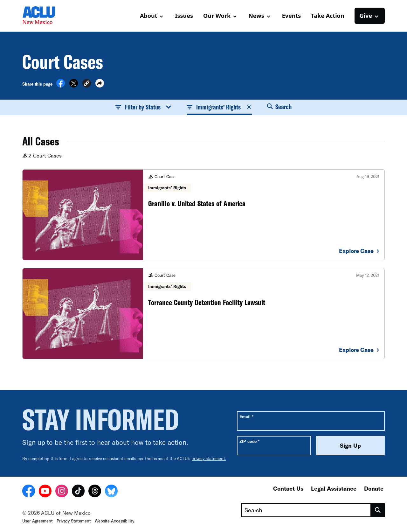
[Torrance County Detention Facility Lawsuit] (203, 313)
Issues (184, 16)
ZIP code (249, 441)
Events (292, 16)
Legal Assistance (334, 488)
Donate (374, 488)
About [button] (149, 16)
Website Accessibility (114, 521)
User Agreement (38, 521)
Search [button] (279, 107)
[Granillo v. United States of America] (203, 215)
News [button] (256, 16)
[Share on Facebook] (61, 86)
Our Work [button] (217, 16)
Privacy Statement (74, 521)
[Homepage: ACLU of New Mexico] (45, 16)
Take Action (328, 16)
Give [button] (366, 16)
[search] (378, 510)
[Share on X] (74, 86)
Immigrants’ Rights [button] (219, 107)
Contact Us (288, 488)
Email (246, 416)
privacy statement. (209, 458)
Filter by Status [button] (143, 107)
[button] (87, 84)
